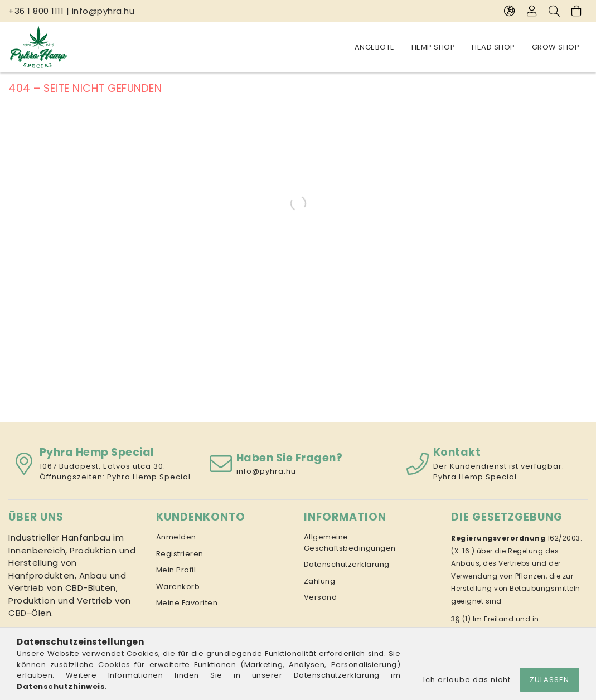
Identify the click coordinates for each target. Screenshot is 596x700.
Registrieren (180, 554)
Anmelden (176, 537)
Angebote (375, 47)
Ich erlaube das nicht (467, 680)
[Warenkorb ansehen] (576, 11)
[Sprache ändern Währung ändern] (510, 11)
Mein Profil (176, 570)
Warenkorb (178, 587)
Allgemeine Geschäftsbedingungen (350, 543)
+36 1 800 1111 (36, 11)
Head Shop (493, 47)
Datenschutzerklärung (347, 564)
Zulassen (549, 680)
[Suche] (554, 11)
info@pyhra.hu (103, 11)
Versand (321, 597)
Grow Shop (556, 47)
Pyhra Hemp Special (149, 477)
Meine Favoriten (187, 603)
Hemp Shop (433, 47)
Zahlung (320, 581)
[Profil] (532, 11)
